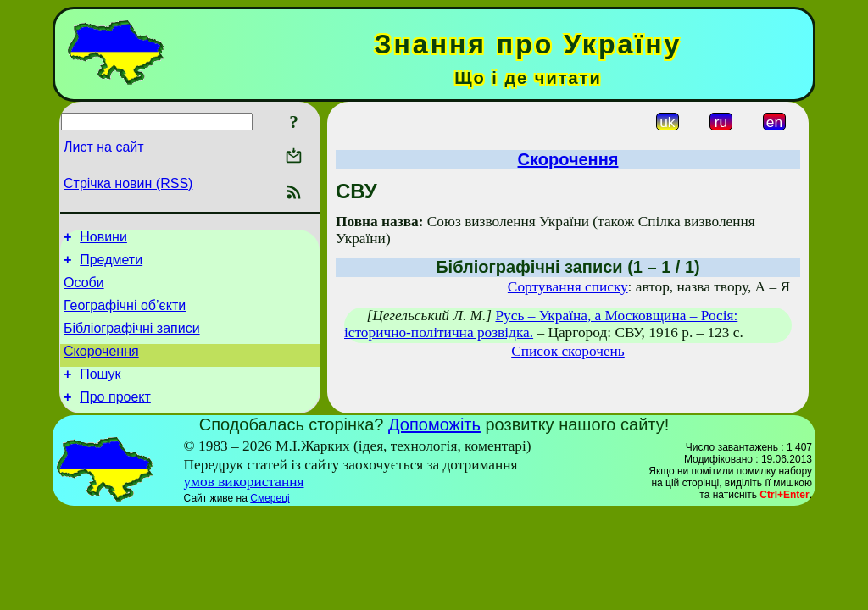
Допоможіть (434, 445)
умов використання (244, 502)
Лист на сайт (104, 147)
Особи (84, 290)
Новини (103, 239)
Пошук (100, 392)
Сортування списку (568, 287)
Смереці (270, 518)
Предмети (111, 265)
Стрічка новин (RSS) (128, 183)
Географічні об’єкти (125, 316)
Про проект (115, 417)
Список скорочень (568, 351)
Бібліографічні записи (132, 341)
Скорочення (101, 366)
